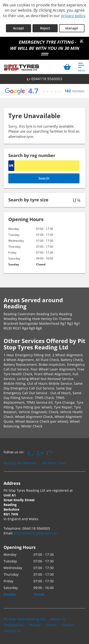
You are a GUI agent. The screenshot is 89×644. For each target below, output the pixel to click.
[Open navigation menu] (82, 67)
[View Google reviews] (44, 91)
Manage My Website (20, 463)
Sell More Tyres (54, 463)
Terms (51, 625)
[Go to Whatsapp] (50, 453)
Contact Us (12, 631)
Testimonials (14, 625)
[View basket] (67, 67)
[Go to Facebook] (31, 453)
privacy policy (73, 16)
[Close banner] (83, 41)
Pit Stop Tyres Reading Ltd (24, 619)
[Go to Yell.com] (40, 453)
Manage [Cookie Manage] (72, 28)
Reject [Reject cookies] (45, 28)
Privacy (35, 625)
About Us (58, 619)
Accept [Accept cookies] (19, 28)
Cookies (68, 625)
